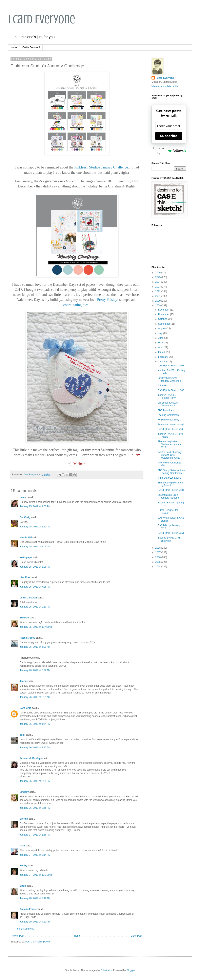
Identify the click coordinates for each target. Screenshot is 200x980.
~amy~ (23, 497)
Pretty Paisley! (108, 300)
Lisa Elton (25, 577)
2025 (158, 277)
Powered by (169, 151)
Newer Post (18, 936)
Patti (22, 846)
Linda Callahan (28, 598)
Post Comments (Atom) (38, 942)
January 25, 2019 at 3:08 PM (35, 567)
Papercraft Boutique (31, 758)
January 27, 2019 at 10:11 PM (36, 875)
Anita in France (28, 909)
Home (14, 47)
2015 (158, 562)
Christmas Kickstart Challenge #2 (168, 404)
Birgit (23, 886)
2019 (158, 305)
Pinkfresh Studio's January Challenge (169, 380)
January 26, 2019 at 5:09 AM (35, 647)
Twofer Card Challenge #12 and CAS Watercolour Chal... (170, 455)
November (164, 314)
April (161, 347)
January (163, 362)
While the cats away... (169, 420)
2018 (158, 548)
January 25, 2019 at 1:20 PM (35, 527)
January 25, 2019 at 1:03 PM (35, 506)
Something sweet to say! (171, 425)
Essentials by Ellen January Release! (168, 496)
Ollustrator (106, 970)
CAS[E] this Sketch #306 (171, 390)
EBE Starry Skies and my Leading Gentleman (171, 472)
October (163, 319)
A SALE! (162, 386)
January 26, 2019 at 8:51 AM (35, 697)
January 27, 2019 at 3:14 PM (35, 855)
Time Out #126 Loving (169, 478)
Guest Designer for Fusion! (168, 511)
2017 (158, 552)
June (161, 338)
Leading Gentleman (168, 415)
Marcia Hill (26, 538)
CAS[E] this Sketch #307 (171, 366)
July (161, 333)
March (162, 352)
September (164, 324)
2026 (158, 273)
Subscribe (169, 136)
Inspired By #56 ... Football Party (167, 396)
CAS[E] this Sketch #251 (171, 533)
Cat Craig (25, 517)
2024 (158, 282)
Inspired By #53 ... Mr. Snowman (169, 539)
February (163, 357)
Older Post (136, 936)
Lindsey (24, 792)
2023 (158, 287)
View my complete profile (165, 86)
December (164, 310)
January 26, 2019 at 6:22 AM (35, 670)
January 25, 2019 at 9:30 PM (35, 607)
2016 (158, 557)
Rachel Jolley (27, 638)
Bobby (23, 866)
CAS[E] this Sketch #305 (171, 429)
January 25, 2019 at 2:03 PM (35, 547)
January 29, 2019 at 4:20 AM (35, 922)
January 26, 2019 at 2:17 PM (35, 748)
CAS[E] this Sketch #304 (171, 490)
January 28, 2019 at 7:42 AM (35, 898)
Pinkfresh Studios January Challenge (101, 167)
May (161, 343)
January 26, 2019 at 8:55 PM (35, 808)
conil (22, 735)
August (162, 328)
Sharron (24, 618)
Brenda (24, 819)
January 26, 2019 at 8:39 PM (35, 781)
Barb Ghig (25, 708)
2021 (158, 296)
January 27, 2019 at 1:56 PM (35, 835)
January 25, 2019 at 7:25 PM (35, 587)
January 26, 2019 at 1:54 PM (35, 724)
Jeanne (24, 681)
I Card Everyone (42, 19)
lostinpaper (26, 557)
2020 (158, 301)
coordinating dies (76, 305)
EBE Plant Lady (166, 410)
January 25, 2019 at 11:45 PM (36, 627)
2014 (158, 567)
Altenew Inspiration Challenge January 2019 (169, 444)
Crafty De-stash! (31, 47)
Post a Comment (25, 929)
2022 (158, 291)
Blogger (131, 970)
